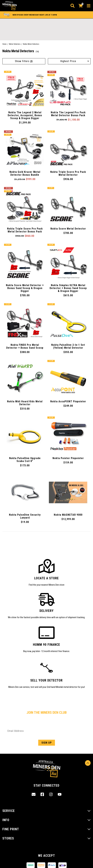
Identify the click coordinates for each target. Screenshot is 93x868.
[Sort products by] (69, 61)
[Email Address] (46, 731)
